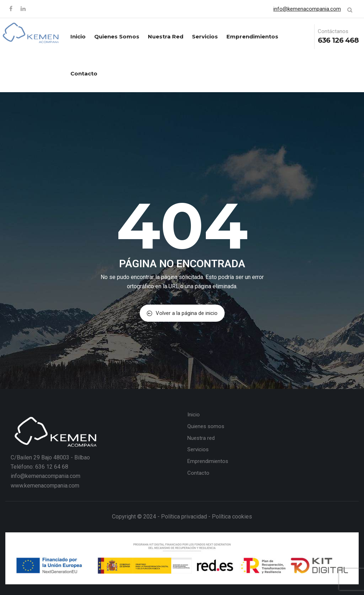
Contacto (84, 73)
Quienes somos (117, 36)
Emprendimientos (252, 36)
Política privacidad (184, 517)
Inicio (78, 36)
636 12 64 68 (52, 467)
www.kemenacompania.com (45, 486)
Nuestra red (166, 36)
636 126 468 (338, 40)
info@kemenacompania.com (307, 9)
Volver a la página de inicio (182, 313)
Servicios (205, 36)
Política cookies (232, 517)
